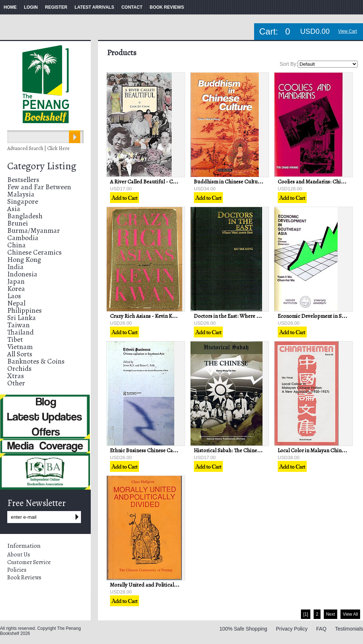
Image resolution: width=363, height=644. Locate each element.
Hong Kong (24, 260)
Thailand (21, 332)
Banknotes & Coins (36, 361)
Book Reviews (24, 578)
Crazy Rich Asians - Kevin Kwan (146, 316)
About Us (19, 555)
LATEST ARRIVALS (94, 7)
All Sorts (20, 354)
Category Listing (42, 166)
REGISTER (56, 7)
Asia (14, 209)
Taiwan (19, 325)
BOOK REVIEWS (167, 7)
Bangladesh (25, 216)
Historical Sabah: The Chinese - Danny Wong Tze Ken (254, 450)
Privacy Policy (292, 629)
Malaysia (21, 194)
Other (16, 383)
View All (350, 614)
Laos (14, 296)
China (17, 245)
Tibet (15, 339)
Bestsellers (23, 180)
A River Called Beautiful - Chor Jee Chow (157, 182)
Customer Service (29, 562)
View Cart (348, 31)
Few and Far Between (39, 187)
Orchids (19, 368)
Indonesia (22, 274)
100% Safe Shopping (244, 629)
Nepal (16, 303)
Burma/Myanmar (34, 230)
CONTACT (132, 7)
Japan (16, 281)
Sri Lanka (22, 318)
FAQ (321, 629)
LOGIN (31, 7)
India (15, 267)
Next (331, 614)
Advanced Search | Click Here (38, 148)
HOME (10, 7)
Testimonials (349, 629)
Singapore (23, 201)
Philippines (25, 310)
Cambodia (23, 238)
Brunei (18, 223)
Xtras (16, 376)
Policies (17, 570)
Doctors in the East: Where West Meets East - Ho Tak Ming (260, 316)
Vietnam (20, 347)
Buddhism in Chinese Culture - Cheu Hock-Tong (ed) (255, 182)
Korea (16, 289)
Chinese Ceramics (34, 252)
